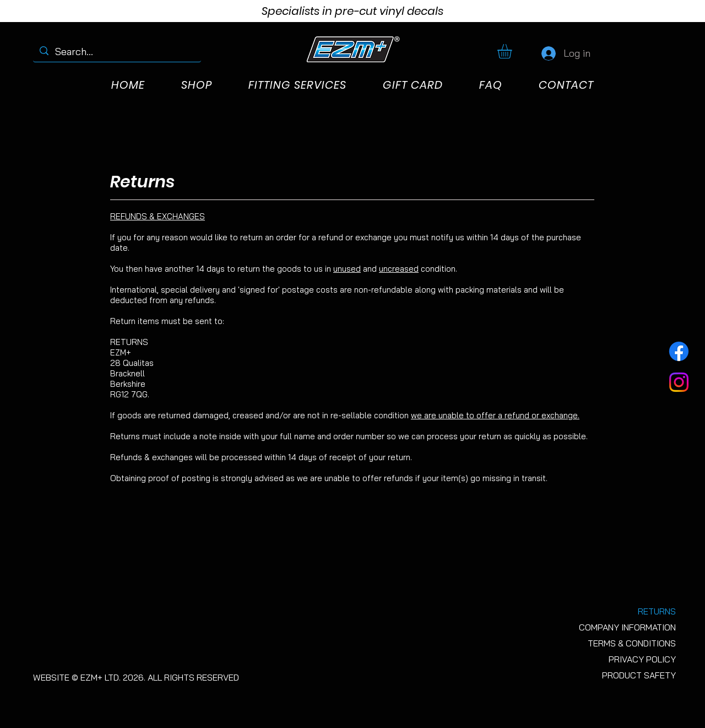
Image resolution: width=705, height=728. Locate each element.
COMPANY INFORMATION (627, 627)
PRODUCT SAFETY (639, 675)
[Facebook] (679, 351)
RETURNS (657, 611)
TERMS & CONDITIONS (632, 643)
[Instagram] (679, 382)
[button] (513, 51)
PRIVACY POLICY (642, 659)
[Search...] (116, 52)
